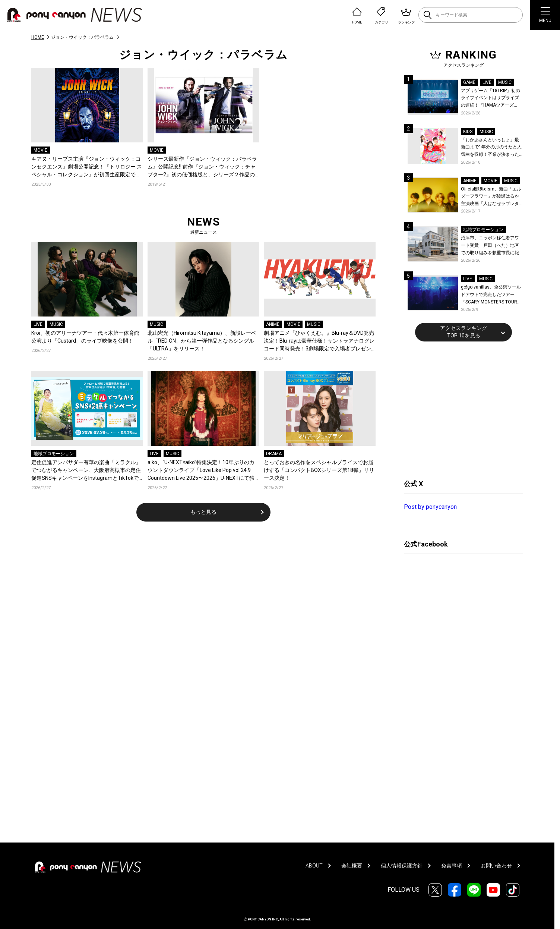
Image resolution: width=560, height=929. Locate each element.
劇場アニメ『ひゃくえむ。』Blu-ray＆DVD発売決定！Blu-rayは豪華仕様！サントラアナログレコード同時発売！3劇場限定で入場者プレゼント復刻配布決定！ (319, 341)
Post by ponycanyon (430, 507)
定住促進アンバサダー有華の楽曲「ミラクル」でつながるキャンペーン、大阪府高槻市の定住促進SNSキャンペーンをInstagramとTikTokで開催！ (86, 471)
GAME (469, 82)
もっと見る (203, 512)
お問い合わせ (496, 866)
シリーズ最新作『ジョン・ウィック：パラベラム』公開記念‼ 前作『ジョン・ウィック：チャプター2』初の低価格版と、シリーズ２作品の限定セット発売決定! (202, 167)
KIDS (468, 132)
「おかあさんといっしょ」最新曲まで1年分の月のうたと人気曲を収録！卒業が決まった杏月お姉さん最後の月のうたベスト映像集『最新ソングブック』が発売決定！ (491, 148)
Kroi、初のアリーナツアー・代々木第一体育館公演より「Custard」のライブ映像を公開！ (85, 337)
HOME (38, 37)
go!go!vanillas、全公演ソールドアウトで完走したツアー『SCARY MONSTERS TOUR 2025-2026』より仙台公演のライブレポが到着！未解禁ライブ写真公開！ (492, 295)
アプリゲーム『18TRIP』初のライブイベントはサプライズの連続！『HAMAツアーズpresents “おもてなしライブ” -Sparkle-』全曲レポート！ (491, 99)
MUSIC (56, 324)
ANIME (273, 324)
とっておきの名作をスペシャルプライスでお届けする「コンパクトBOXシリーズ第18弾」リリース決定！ (319, 470)
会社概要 (352, 866)
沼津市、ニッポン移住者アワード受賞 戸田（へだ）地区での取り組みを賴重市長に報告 (490, 246)
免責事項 (452, 866)
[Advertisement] (460, 409)
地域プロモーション (54, 454)
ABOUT (314, 866)
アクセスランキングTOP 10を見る (463, 332)
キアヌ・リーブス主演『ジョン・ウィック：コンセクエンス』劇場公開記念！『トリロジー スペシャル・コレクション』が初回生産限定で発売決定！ (87, 167)
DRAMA (274, 454)
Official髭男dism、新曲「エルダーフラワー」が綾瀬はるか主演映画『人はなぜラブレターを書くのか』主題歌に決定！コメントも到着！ (491, 197)
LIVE (38, 324)
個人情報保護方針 (402, 866)
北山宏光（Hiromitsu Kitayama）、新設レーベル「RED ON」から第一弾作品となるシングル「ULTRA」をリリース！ (202, 341)
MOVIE (40, 150)
